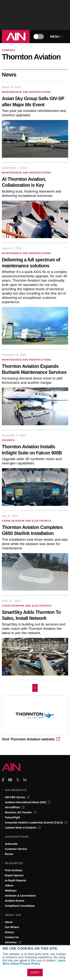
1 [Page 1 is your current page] (35, 688)
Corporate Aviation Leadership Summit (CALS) (36, 823)
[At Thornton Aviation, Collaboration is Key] (35, 183)
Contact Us (12, 937)
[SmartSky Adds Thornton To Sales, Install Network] (35, 616)
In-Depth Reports (15, 880)
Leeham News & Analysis (23, 828)
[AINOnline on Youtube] (10, 780)
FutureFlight (13, 817)
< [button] (30, 688)
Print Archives (14, 870)
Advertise (13, 942)
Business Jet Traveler (21, 812)
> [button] (41, 688)
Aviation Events (15, 901)
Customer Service (16, 849)
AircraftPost (15, 807)
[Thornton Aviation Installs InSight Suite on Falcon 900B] (35, 450)
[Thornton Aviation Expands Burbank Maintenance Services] (35, 370)
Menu (57, 37)
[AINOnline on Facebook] (3, 780)
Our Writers (12, 927)
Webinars (11, 891)
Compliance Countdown (20, 906)
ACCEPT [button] (35, 973)
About (9, 922)
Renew (9, 854)
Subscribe (11, 844)
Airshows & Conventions (20, 896)
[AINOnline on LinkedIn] (25, 780)
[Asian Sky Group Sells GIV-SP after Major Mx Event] (35, 102)
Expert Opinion (14, 875)
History (9, 932)
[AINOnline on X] (18, 780)
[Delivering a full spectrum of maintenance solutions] (35, 263)
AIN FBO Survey (17, 797)
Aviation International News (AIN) (28, 802)
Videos (9, 886)
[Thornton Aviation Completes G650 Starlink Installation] (35, 531)
